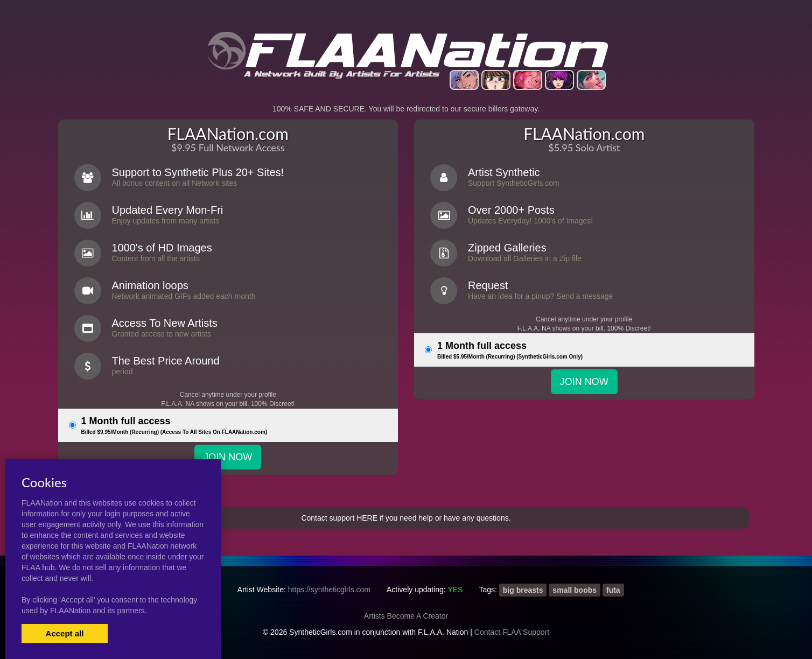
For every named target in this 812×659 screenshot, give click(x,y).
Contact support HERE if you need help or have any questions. (406, 518)
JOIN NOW (228, 457)
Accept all (65, 633)
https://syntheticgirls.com (329, 590)
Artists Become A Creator (406, 616)
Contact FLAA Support (512, 632)
